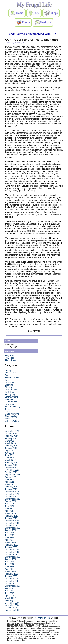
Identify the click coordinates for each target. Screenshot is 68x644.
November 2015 (12, 431)
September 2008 (12, 557)
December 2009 (12, 521)
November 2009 (12, 523)
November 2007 (12, 581)
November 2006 (12, 605)
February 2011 (12, 487)
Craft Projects (11, 390)
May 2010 (9, 509)
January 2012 (11, 465)
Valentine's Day (12, 421)
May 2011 (9, 480)
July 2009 (9, 533)
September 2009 (12, 528)
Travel (8, 419)
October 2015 (11, 434)
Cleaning (9, 385)
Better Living (11, 373)
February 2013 (12, 446)
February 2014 (12, 436)
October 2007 (11, 584)
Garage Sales (11, 402)
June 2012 (10, 455)
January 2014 (11, 438)
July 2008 (9, 562)
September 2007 (12, 586)
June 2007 (10, 593)
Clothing (9, 387)
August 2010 (11, 501)
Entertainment (11, 397)
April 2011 (9, 482)
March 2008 (10, 571)
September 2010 (12, 499)
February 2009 (12, 545)
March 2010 (10, 513)
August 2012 (11, 451)
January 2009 (11, 547)
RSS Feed (10, 358)
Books (8, 375)
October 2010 (11, 496)
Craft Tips (9, 392)
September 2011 (12, 475)
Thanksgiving (11, 416)
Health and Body (12, 407)
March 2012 (10, 460)
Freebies (9, 399)
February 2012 (12, 463)
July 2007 (9, 591)
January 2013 (11, 448)
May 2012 (9, 458)
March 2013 (10, 443)
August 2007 (11, 588)
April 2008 (9, 569)
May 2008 (9, 567)
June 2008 (10, 564)
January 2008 (11, 576)
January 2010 (11, 518)
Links (7, 411)
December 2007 (12, 579)
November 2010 (12, 494)
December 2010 (12, 492)
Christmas (9, 382)
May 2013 (9, 441)
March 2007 (10, 598)
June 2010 (10, 506)
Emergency (10, 395)
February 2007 (12, 600)
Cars (7, 380)
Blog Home (10, 356)
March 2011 (10, 484)
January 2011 (11, 489)
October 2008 (11, 555)
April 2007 (9, 596)
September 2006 (12, 610)
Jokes (7, 409)
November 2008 (12, 552)
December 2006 (12, 603)
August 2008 (11, 559)
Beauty (8, 370)
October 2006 (11, 608)
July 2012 (9, 453)
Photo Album (11, 360)
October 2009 (11, 525)
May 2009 (9, 538)
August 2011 (11, 477)
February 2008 (12, 574)
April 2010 (9, 511)
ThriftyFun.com (43, 618)
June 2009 (10, 535)
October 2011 (11, 472)
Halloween (10, 404)
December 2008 (12, 550)
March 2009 (10, 542)
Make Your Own (12, 414)
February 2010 (12, 516)
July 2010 (9, 504)
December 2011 (12, 467)
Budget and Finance (14, 378)
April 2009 (9, 540)
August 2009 (11, 530)
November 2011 (12, 470)
